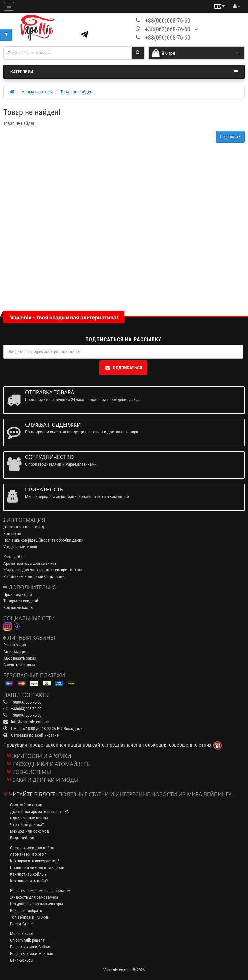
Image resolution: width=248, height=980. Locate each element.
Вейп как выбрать (26, 910)
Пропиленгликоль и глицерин (37, 868)
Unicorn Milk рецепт (27, 940)
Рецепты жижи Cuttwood (32, 947)
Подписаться (123, 368)
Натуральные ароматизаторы (36, 904)
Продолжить (230, 137)
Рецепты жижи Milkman (31, 953)
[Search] (138, 53)
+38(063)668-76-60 (168, 29)
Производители (18, 594)
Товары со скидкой (21, 601)
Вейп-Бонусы (22, 960)
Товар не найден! (77, 92)
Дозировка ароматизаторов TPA (39, 811)
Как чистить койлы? (28, 874)
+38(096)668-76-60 (168, 37)
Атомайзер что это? (28, 854)
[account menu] (237, 6)
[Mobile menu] (9, 6)
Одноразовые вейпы (29, 818)
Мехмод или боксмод (29, 831)
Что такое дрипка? (27, 825)
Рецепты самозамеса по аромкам (40, 891)
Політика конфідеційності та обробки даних (43, 540)
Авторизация (15, 652)
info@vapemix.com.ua (30, 722)
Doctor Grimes (22, 924)
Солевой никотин (26, 805)
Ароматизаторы (37, 92)
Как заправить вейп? (29, 881)
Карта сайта (14, 557)
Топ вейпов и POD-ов (29, 917)
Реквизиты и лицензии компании (34, 577)
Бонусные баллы (18, 608)
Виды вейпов (22, 838)
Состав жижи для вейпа (32, 848)
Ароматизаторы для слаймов (30, 563)
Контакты (12, 534)
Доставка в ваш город (24, 527)
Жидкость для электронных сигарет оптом (42, 570)
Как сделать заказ (20, 658)
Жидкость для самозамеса (34, 897)
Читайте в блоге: (33, 794)
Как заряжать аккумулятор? (35, 861)
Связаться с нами (19, 665)
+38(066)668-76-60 (168, 21)
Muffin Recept (21, 934)
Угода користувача (20, 547)
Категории (124, 72)
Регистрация (15, 645)
